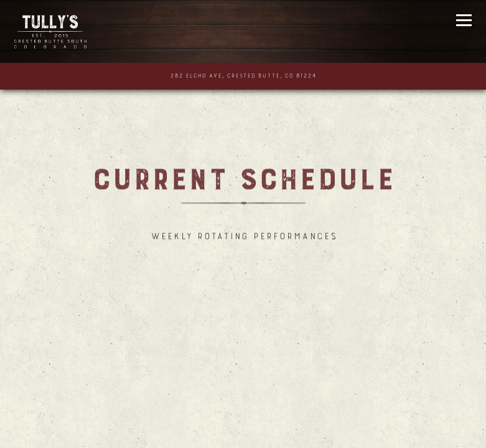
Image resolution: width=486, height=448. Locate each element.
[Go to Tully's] (243, 76)
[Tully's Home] (54, 32)
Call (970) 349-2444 (243, 429)
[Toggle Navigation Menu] (464, 20)
